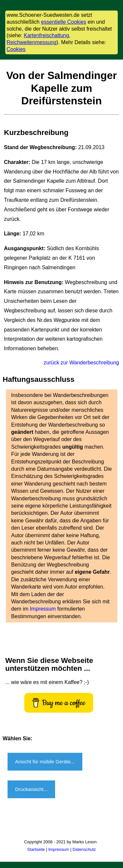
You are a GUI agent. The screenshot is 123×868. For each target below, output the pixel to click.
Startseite (36, 849)
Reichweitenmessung (31, 42)
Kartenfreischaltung (46, 35)
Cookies (16, 49)
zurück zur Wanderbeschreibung (81, 363)
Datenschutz (84, 849)
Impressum (44, 609)
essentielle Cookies (64, 22)
